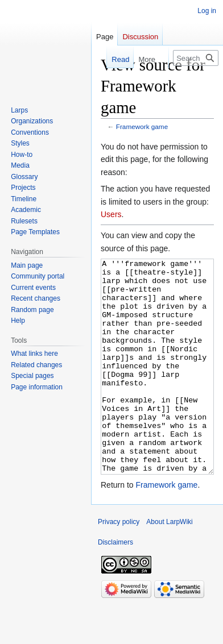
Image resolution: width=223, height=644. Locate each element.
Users (111, 214)
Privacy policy (119, 564)
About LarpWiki (169, 564)
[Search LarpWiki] (196, 58)
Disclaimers (115, 585)
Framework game (142, 126)
